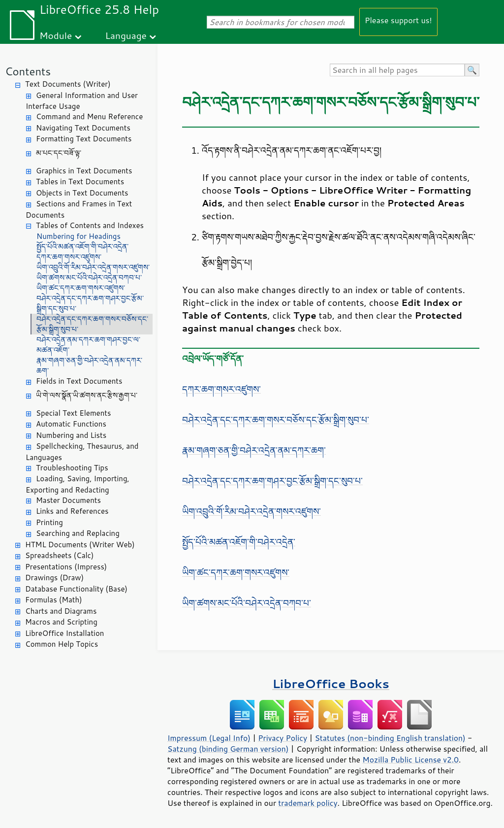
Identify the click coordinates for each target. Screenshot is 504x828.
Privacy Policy (283, 738)
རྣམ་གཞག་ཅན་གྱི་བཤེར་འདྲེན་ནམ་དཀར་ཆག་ (89, 365)
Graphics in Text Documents (84, 171)
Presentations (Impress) (66, 567)
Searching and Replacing (78, 533)
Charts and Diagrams (61, 611)
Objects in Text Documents (82, 193)
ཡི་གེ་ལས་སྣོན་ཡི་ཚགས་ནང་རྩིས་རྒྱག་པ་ (87, 395)
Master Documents (68, 500)
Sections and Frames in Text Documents (79, 209)
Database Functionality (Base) (76, 589)
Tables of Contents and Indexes (90, 225)
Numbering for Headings (79, 236)
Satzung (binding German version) (228, 749)
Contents (28, 71)
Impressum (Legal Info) (209, 738)
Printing (49, 522)
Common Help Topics (62, 644)
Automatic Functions (71, 424)
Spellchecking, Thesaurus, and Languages (82, 452)
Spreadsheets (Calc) (59, 555)
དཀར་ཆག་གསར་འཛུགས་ (69, 257)
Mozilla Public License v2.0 (410, 760)
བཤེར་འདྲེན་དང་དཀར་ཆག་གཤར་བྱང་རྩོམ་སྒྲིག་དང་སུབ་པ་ (90, 303)
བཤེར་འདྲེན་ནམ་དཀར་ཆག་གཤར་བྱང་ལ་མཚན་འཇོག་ (88, 345)
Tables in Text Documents (80, 182)
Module (56, 35)
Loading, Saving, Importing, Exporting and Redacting (78, 484)
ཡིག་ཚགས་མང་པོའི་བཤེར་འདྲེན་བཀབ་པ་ (89, 278)
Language (126, 35)
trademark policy (308, 803)
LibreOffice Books (331, 683)
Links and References (72, 511)
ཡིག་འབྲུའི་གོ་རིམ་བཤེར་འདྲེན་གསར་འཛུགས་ (93, 267)
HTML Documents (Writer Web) (80, 545)
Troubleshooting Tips (72, 468)
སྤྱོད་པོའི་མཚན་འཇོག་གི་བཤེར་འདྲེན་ (82, 247)
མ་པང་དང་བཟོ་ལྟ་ (59, 153)
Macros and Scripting (61, 622)
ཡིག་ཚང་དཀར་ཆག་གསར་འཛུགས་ (81, 288)
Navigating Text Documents (83, 128)
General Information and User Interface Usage (82, 101)
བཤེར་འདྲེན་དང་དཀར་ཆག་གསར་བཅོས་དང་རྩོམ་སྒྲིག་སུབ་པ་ (92, 324)
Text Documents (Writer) (68, 84)
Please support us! (398, 20)
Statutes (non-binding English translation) (390, 738)
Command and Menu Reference (89, 116)
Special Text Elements (73, 413)
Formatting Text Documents (84, 139)
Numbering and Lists (71, 435)
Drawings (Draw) (54, 578)
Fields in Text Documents (79, 381)
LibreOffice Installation (64, 633)
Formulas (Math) (54, 600)
